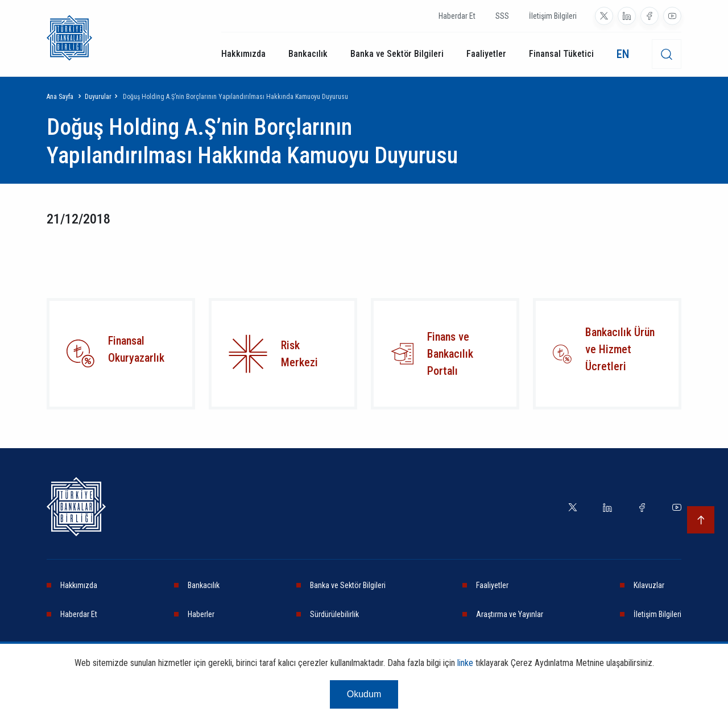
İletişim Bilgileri (553, 16)
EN (623, 54)
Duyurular (98, 97)
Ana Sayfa (60, 97)
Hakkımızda (243, 54)
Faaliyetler (486, 54)
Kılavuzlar (649, 585)
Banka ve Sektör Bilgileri (397, 54)
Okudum (364, 694)
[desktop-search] (667, 54)
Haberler (201, 614)
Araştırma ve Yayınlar (510, 614)
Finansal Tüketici (561, 54)
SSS (502, 16)
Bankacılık (308, 54)
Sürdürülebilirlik (334, 614)
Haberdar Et (457, 16)
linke (465, 663)
